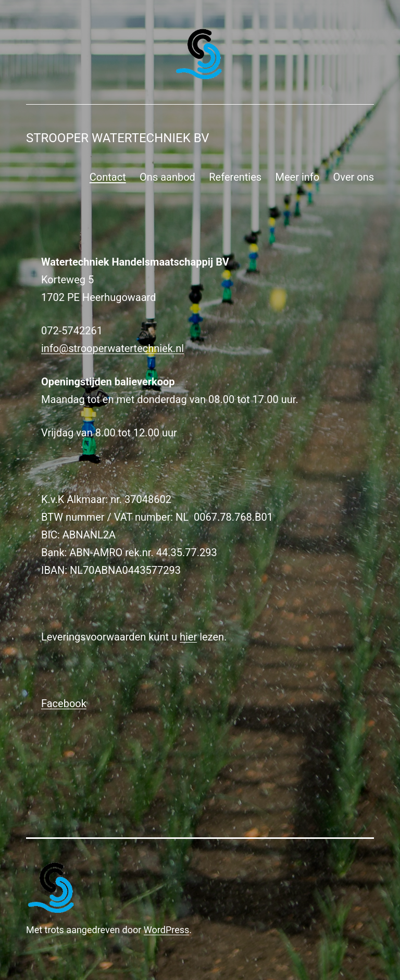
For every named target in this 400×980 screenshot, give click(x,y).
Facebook (64, 703)
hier (188, 637)
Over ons (354, 177)
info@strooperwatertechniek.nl (113, 348)
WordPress (166, 930)
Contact (108, 177)
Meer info (298, 177)
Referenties (235, 177)
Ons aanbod (167, 177)
